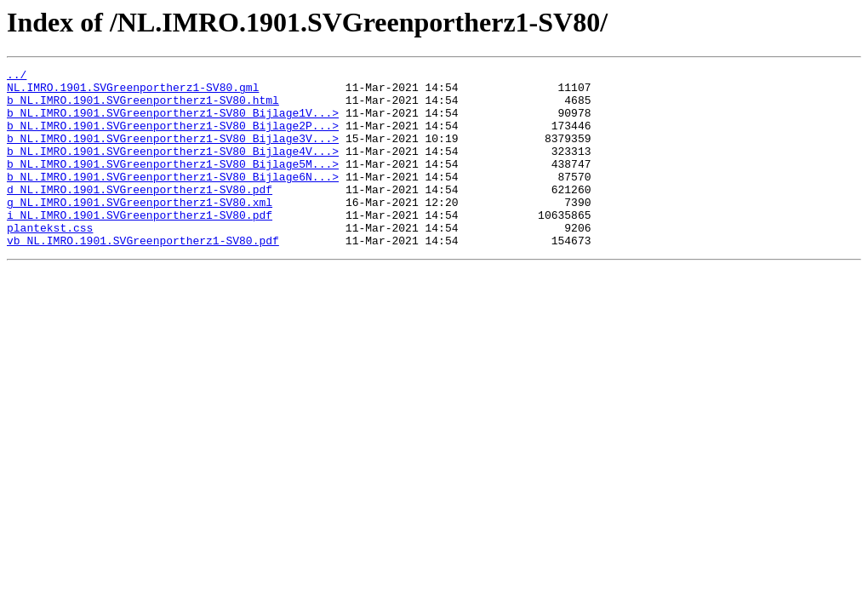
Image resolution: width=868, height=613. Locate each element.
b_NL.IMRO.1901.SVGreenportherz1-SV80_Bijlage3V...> (173, 153)
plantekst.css (50, 261)
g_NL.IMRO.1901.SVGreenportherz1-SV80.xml (140, 230)
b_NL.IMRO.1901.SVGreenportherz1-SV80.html (143, 107)
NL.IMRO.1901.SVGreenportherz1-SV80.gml (133, 92)
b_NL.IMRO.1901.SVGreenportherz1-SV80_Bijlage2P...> (173, 138)
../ (17, 77)
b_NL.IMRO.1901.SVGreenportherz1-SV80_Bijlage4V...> (173, 169)
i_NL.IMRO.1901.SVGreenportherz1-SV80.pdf (140, 245)
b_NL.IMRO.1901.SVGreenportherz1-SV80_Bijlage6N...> (173, 199)
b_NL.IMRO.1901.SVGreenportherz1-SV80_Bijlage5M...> (173, 184)
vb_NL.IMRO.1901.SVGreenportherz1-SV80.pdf (143, 276)
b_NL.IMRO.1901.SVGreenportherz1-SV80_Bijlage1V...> (173, 123)
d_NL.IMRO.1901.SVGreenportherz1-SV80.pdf (140, 215)
